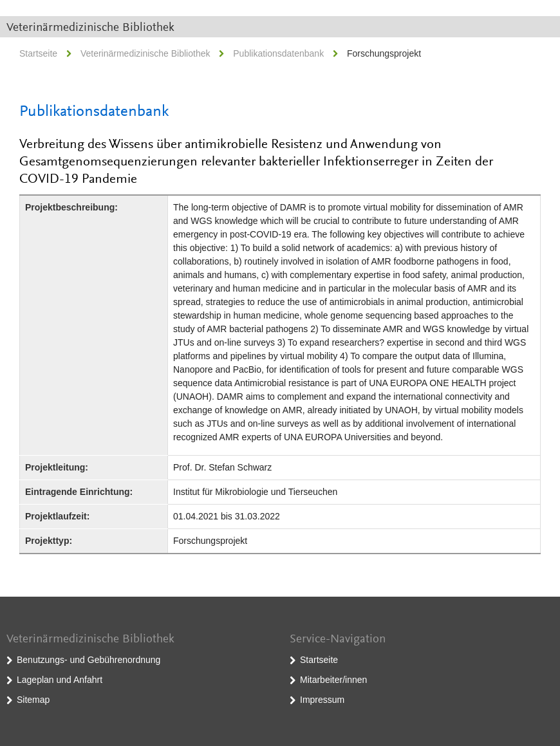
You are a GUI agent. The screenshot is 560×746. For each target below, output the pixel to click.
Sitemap (33, 700)
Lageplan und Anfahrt (60, 680)
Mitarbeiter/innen (333, 680)
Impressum (322, 700)
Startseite (38, 53)
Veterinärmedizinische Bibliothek (90, 28)
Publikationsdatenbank (278, 53)
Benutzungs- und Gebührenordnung (89, 660)
